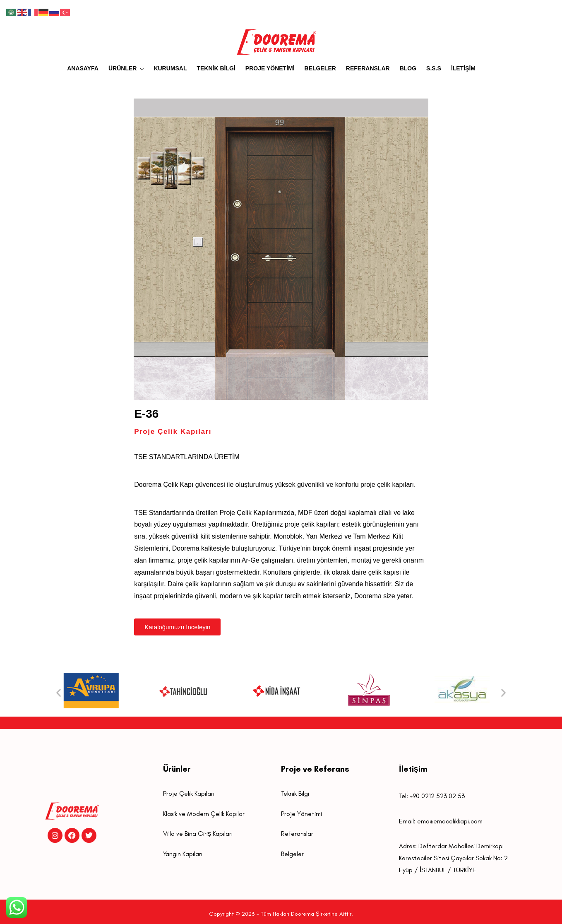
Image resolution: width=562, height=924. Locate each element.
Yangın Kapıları (183, 854)
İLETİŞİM (463, 68)
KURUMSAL (170, 68)
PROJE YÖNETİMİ (270, 68)
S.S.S (434, 68)
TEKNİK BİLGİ (216, 68)
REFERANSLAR (368, 68)
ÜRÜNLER (122, 68)
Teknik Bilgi (295, 793)
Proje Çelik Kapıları (189, 793)
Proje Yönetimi (301, 814)
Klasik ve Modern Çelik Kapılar (204, 814)
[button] (59, 692)
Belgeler (292, 854)
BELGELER (320, 68)
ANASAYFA (83, 68)
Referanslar (297, 834)
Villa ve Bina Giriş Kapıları (198, 834)
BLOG (408, 68)
